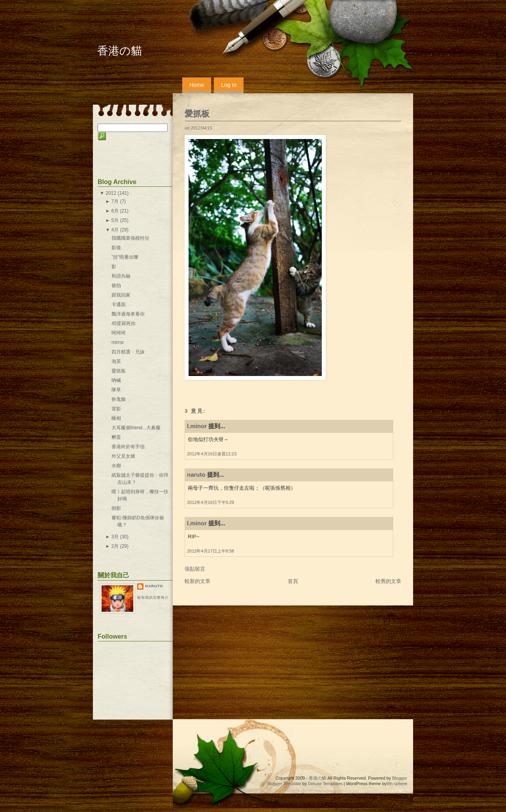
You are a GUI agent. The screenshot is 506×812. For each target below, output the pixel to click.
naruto (196, 475)
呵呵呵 (119, 333)
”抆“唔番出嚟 (125, 257)
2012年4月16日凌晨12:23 (212, 454)
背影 (116, 409)
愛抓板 (197, 114)
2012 (111, 193)
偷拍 (116, 286)
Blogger (400, 778)
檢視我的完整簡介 (153, 598)
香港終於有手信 (128, 447)
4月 (115, 230)
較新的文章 (197, 581)
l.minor (197, 426)
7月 (115, 201)
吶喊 (116, 380)
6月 (115, 211)
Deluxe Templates (325, 784)
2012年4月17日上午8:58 (211, 551)
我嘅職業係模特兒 (130, 238)
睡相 (116, 418)
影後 (116, 248)
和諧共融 (121, 276)
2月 (115, 546)
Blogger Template (284, 784)
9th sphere (397, 784)
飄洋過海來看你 (128, 314)
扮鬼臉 (119, 399)
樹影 (116, 508)
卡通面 (119, 304)
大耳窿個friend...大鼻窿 (136, 428)
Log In (229, 85)
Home (197, 85)
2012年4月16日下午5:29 (211, 502)
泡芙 (116, 361)
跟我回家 (121, 295)
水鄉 (116, 466)
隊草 (116, 390)
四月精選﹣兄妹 (128, 352)
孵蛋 (116, 437)
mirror (118, 342)
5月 (115, 220)
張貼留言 (195, 569)
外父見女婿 (123, 456)
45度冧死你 (124, 323)
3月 (115, 537)
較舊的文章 (388, 581)
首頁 (293, 581)
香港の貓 (120, 51)
